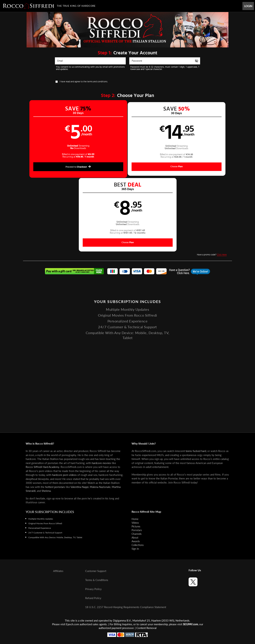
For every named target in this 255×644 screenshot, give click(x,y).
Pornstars (137, 530)
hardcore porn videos (64, 475)
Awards (136, 541)
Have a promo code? (212, 182)
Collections (138, 545)
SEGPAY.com (190, 624)
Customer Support (96, 571)
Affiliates (58, 571)
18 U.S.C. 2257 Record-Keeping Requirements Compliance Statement (126, 607)
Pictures (136, 526)
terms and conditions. (97, 82)
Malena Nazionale (100, 487)
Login (248, 6)
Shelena (46, 491)
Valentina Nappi (80, 487)
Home (135, 519)
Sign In (135, 549)
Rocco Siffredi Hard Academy (42, 467)
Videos (135, 523)
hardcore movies (101, 463)
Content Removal (146, 628)
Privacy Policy (93, 589)
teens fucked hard (196, 451)
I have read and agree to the (84, 82)
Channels (137, 534)
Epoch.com (73, 624)
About (135, 538)
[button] (75, 139)
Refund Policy (93, 598)
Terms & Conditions (97, 580)
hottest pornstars (55, 487)
